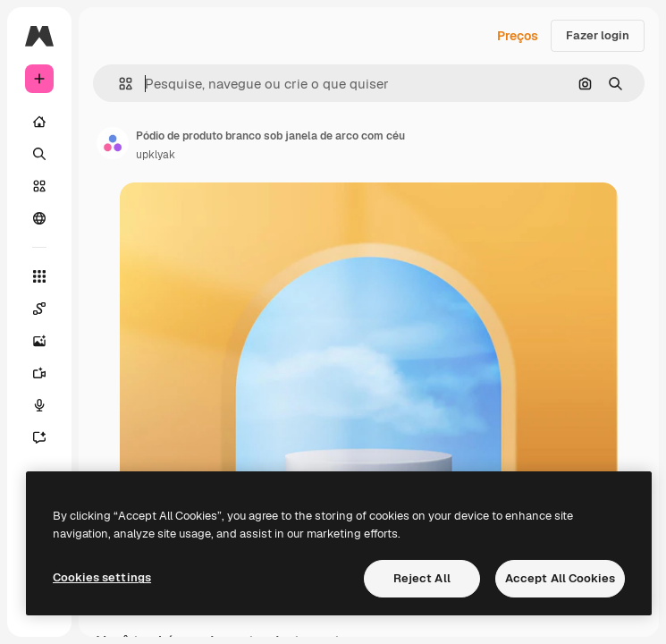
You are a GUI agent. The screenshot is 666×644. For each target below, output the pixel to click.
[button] (118, 84)
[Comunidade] (39, 218)
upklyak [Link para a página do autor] (156, 155)
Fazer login (598, 35)
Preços (518, 36)
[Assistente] (39, 437)
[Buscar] (39, 154)
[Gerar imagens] (39, 341)
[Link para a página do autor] (113, 143)
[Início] (39, 122)
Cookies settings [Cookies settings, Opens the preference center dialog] (102, 577)
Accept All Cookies (560, 578)
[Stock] (39, 186)
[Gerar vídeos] (39, 373)
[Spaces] (39, 309)
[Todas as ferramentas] (39, 276)
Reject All (422, 578)
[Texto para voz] (39, 405)
